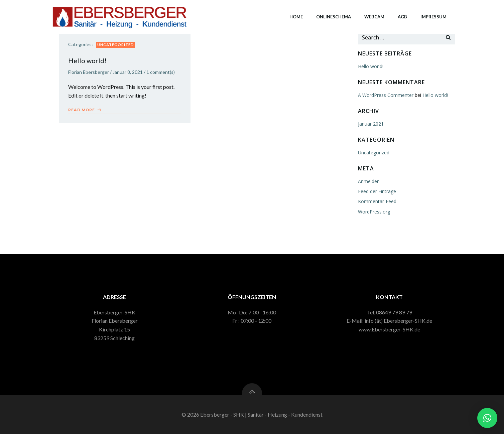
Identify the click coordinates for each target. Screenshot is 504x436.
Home (296, 16)
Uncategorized (116, 45)
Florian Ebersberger (89, 72)
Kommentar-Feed (377, 201)
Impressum (433, 16)
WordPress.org (374, 211)
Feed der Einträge (377, 191)
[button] (487, 418)
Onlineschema (333, 16)
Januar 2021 (370, 123)
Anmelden (368, 181)
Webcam (374, 16)
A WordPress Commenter (385, 95)
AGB (402, 16)
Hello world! (370, 66)
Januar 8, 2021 (128, 72)
